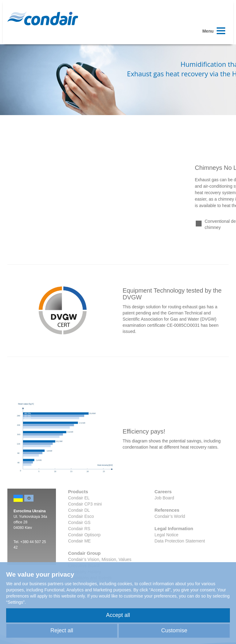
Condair (43, 18)
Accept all (118, 615)
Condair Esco (81, 516)
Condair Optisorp (85, 535)
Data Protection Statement (180, 541)
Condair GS (79, 522)
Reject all (62, 630)
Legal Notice (167, 535)
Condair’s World (170, 516)
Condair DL (79, 510)
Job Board (164, 498)
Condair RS (79, 529)
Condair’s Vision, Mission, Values (100, 559)
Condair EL (79, 498)
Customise (174, 630)
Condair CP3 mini (85, 504)
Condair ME (80, 541)
